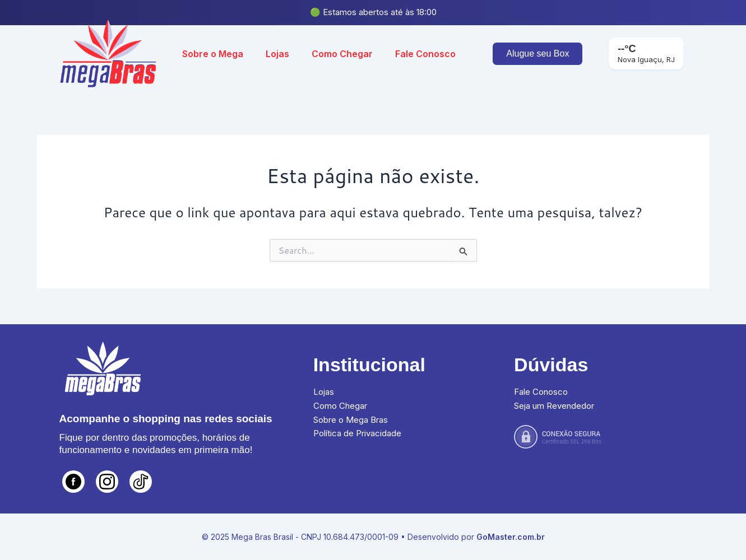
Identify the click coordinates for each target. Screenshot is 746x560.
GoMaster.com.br (511, 537)
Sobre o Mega (213, 54)
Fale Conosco (425, 54)
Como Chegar (342, 54)
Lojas (277, 54)
